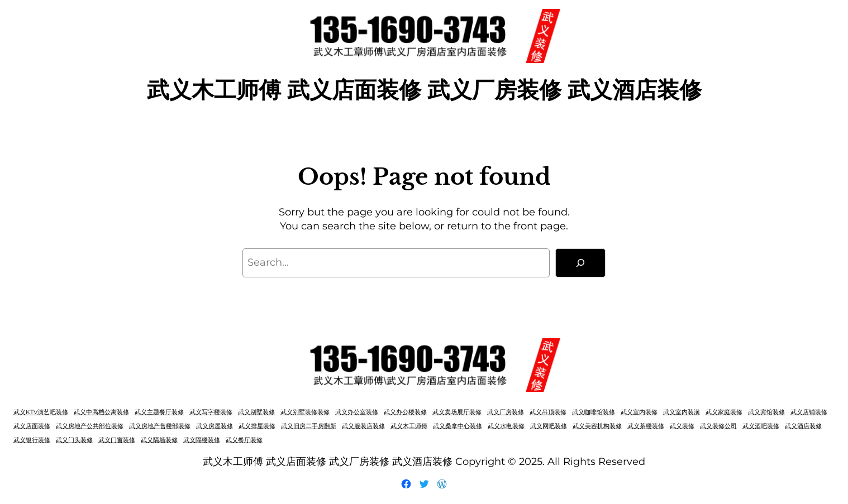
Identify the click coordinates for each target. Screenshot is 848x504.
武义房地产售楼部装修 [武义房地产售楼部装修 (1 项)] (160, 426)
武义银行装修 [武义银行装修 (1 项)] (32, 440)
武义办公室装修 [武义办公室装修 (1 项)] (357, 412)
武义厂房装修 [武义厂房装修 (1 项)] (506, 412)
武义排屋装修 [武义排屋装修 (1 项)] (257, 426)
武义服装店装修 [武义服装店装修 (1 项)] (363, 426)
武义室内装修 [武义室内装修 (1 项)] (639, 412)
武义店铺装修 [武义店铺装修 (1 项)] (809, 412)
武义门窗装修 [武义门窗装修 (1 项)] (117, 440)
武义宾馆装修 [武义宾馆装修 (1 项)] (766, 412)
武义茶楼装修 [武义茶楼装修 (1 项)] (646, 426)
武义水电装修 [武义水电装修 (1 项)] (506, 426)
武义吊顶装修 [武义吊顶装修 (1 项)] (548, 412)
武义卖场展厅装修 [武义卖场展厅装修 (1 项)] (457, 412)
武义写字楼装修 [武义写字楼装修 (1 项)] (211, 412)
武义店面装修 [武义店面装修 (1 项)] (32, 426)
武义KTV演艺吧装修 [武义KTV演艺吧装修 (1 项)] (41, 412)
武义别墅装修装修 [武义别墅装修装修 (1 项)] (305, 412)
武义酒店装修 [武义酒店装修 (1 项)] (803, 426)
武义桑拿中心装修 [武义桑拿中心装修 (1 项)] (458, 426)
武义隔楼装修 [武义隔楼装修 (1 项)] (202, 440)
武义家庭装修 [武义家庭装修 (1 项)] (724, 412)
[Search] (580, 263)
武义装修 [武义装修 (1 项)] (682, 426)
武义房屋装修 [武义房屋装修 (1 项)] (215, 426)
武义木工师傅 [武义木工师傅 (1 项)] (409, 426)
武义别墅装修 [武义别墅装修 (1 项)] (256, 412)
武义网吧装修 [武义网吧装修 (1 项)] (549, 426)
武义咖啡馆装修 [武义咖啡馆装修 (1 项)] (594, 412)
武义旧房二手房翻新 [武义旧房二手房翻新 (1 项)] (309, 426)
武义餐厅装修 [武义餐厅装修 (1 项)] (244, 440)
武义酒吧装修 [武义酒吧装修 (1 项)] (761, 426)
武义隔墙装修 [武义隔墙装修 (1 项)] (159, 440)
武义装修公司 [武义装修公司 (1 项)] (718, 426)
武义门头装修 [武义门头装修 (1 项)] (74, 440)
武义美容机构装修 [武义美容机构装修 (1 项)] (597, 426)
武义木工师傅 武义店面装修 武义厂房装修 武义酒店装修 (424, 90)
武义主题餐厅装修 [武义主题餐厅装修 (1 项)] (159, 412)
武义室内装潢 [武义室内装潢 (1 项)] (682, 412)
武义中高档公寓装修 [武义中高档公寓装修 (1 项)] (101, 412)
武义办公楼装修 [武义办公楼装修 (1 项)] (405, 412)
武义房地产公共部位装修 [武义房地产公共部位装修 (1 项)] (90, 426)
